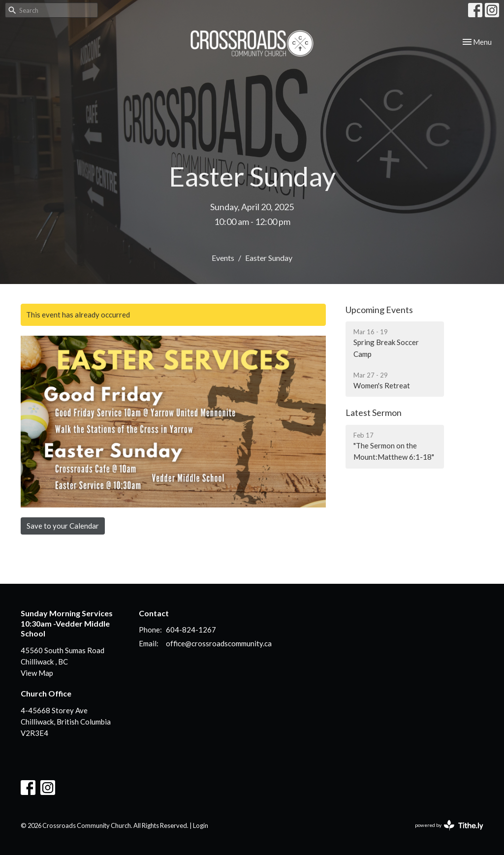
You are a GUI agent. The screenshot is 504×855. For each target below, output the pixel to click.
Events (223, 258)
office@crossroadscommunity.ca (219, 643)
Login (201, 825)
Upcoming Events (379, 310)
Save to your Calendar (63, 526)
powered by (449, 825)
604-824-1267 (191, 630)
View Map (37, 673)
